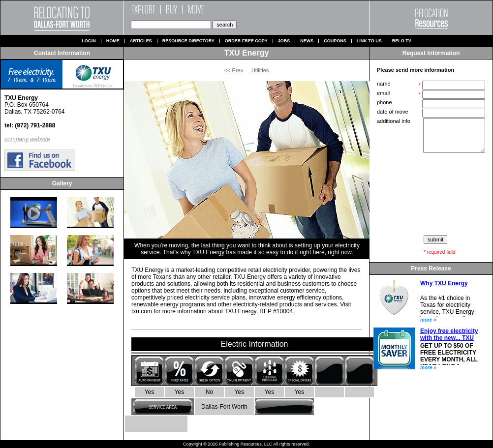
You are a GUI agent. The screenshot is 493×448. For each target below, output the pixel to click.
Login (89, 41)
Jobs (284, 41)
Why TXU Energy (444, 283)
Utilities (260, 70)
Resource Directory (188, 41)
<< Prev (234, 70)
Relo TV (402, 41)
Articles (141, 41)
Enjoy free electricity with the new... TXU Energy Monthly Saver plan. (449, 341)
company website (27, 139)
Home (113, 41)
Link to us (369, 41)
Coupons (335, 41)
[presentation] (432, 194)
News (307, 41)
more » (428, 320)
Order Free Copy (246, 41)
